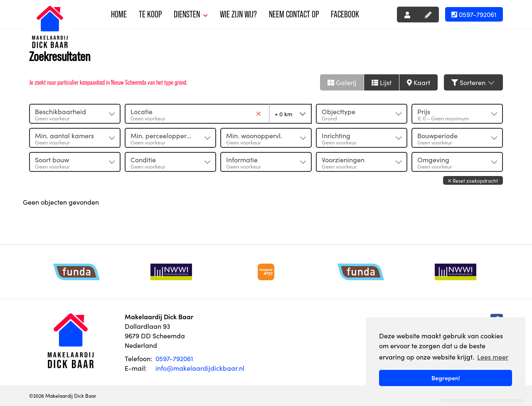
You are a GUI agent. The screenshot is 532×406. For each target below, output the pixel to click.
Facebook (345, 14)
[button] (473, 180)
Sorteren (473, 82)
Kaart (419, 82)
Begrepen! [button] (446, 378)
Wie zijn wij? (238, 14)
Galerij (342, 82)
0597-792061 (474, 14)
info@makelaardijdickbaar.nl (200, 368)
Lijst (382, 82)
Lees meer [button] (493, 357)
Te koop (150, 14)
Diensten (191, 14)
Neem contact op (294, 14)
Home (119, 14)
